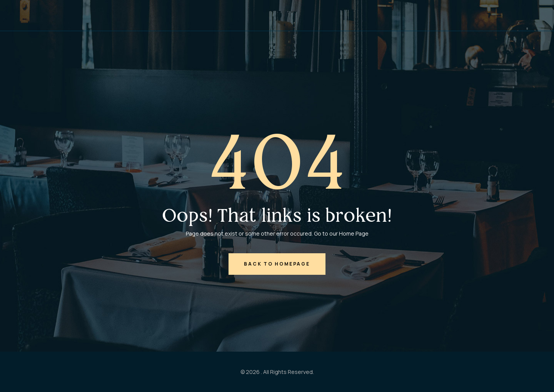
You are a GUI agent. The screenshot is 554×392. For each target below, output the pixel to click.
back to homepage (277, 264)
